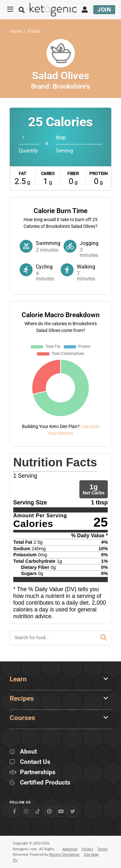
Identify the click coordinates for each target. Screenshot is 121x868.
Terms (103, 849)
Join (104, 10)
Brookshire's (71, 86)
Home (16, 31)
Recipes (22, 698)
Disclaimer (71, 855)
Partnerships (38, 772)
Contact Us (35, 762)
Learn (18, 679)
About (28, 752)
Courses (22, 718)
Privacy (87, 849)
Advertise (70, 849)
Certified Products (45, 783)
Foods (34, 31)
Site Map (91, 855)
